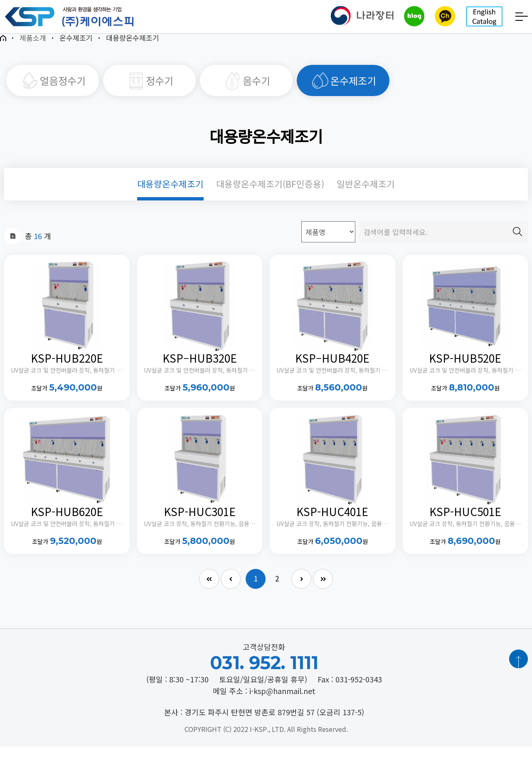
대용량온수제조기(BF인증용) (270, 194)
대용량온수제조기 (170, 194)
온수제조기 (343, 86)
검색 (517, 242)
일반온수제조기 (366, 194)
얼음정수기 (53, 86)
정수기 (150, 86)
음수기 (246, 86)
